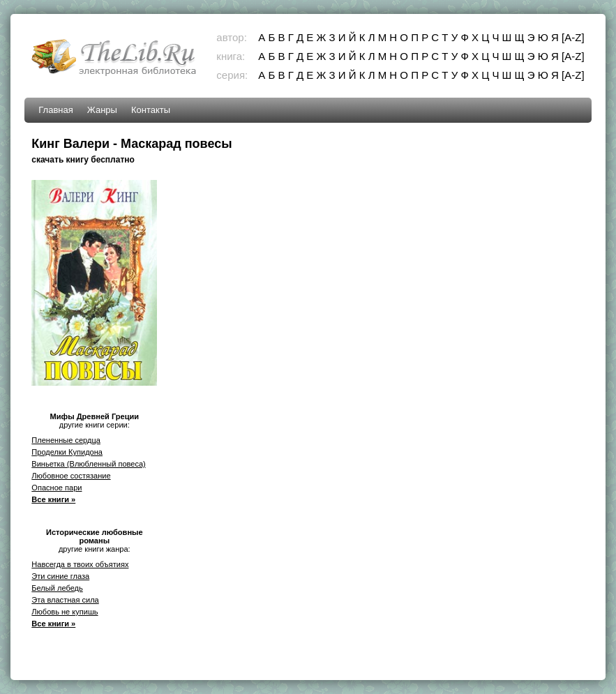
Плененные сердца (66, 440)
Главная (55, 110)
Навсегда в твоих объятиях (80, 564)
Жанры (102, 110)
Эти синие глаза (60, 576)
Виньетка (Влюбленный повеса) (88, 464)
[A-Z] (573, 37)
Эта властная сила (65, 600)
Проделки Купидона (67, 452)
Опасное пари (57, 488)
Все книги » (53, 499)
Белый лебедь (57, 588)
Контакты (151, 110)
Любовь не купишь (65, 612)
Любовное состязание (71, 476)
